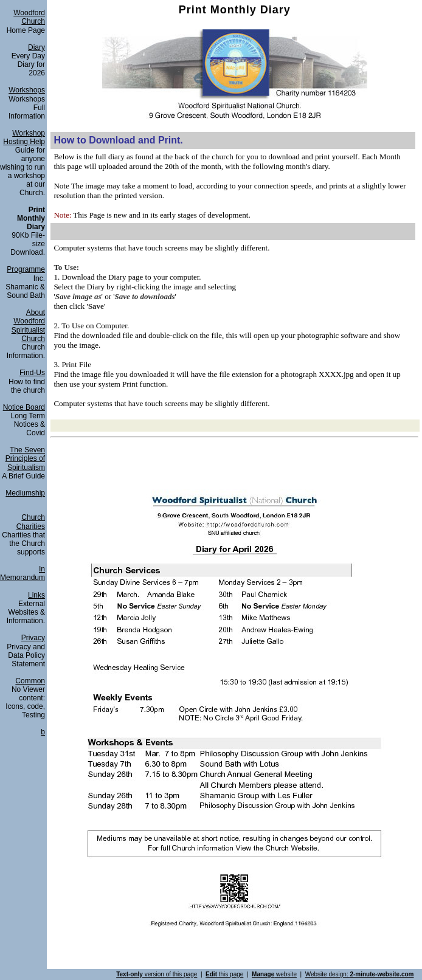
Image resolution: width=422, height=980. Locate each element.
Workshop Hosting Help (24, 137)
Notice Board (24, 407)
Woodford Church (29, 17)
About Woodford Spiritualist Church (28, 326)
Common (30, 681)
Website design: (360, 974)
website (274, 974)
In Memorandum (22, 573)
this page (224, 974)
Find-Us (32, 373)
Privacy (33, 638)
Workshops (27, 90)
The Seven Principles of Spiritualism (25, 459)
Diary (36, 47)
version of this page (157, 974)
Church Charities (31, 522)
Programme (26, 269)
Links (36, 595)
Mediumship (25, 493)
